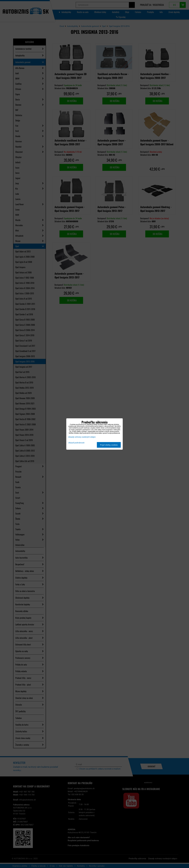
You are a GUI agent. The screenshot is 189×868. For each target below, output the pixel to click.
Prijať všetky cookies (109, 445)
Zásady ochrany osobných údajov (82, 437)
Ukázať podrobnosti (76, 443)
